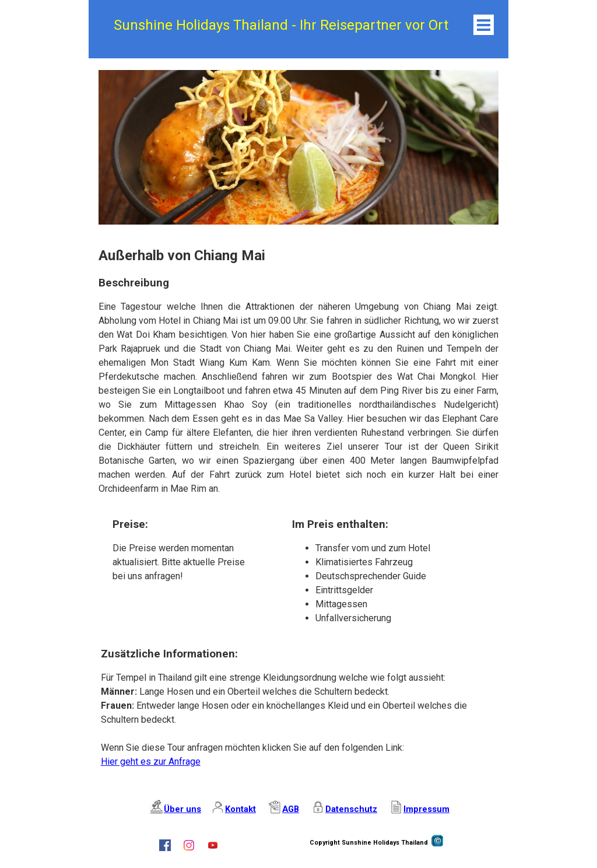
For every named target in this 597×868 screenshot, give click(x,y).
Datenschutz (351, 809)
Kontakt (240, 809)
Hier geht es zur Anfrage (151, 762)
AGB (291, 809)
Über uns (182, 809)
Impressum (426, 809)
